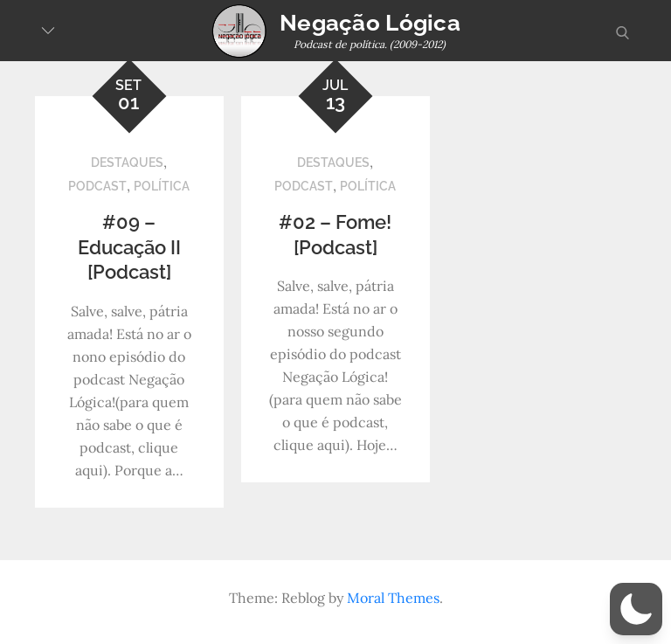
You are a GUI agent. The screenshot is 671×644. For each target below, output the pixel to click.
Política (162, 186)
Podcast (97, 186)
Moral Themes (393, 598)
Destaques (127, 163)
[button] (636, 609)
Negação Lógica (370, 23)
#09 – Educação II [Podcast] (129, 247)
